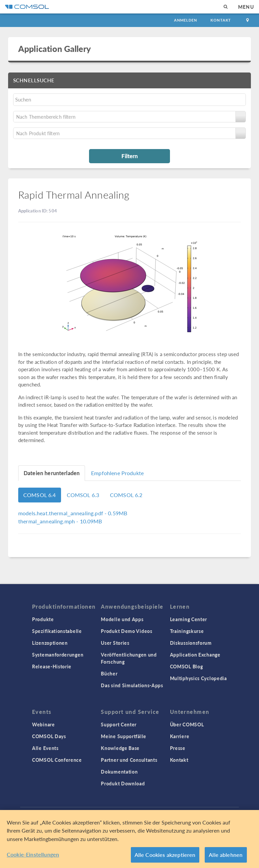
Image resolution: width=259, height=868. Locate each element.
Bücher (109, 673)
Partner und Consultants (129, 760)
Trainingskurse (187, 631)
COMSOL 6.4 (40, 495)
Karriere (180, 736)
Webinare (44, 724)
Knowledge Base (120, 748)
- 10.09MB (60, 521)
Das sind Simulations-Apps (132, 685)
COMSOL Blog (186, 666)
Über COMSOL (187, 724)
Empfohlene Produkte (117, 473)
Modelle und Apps (122, 619)
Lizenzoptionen (50, 643)
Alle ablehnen (226, 855)
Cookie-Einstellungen (33, 854)
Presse (178, 748)
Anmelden (186, 20)
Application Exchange (195, 655)
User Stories (115, 643)
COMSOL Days (49, 736)
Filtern (130, 156)
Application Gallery (54, 49)
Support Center (119, 724)
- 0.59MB (73, 513)
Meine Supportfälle (124, 736)
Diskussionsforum (191, 643)
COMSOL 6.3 (83, 495)
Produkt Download (123, 783)
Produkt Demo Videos (126, 631)
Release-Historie (52, 666)
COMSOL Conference (57, 760)
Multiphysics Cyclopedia (198, 678)
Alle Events (45, 748)
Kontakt (221, 20)
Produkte (43, 619)
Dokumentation (119, 772)
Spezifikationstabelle (57, 631)
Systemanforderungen (58, 655)
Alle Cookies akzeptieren (165, 855)
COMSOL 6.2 (126, 495)
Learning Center (189, 619)
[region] (129, 839)
